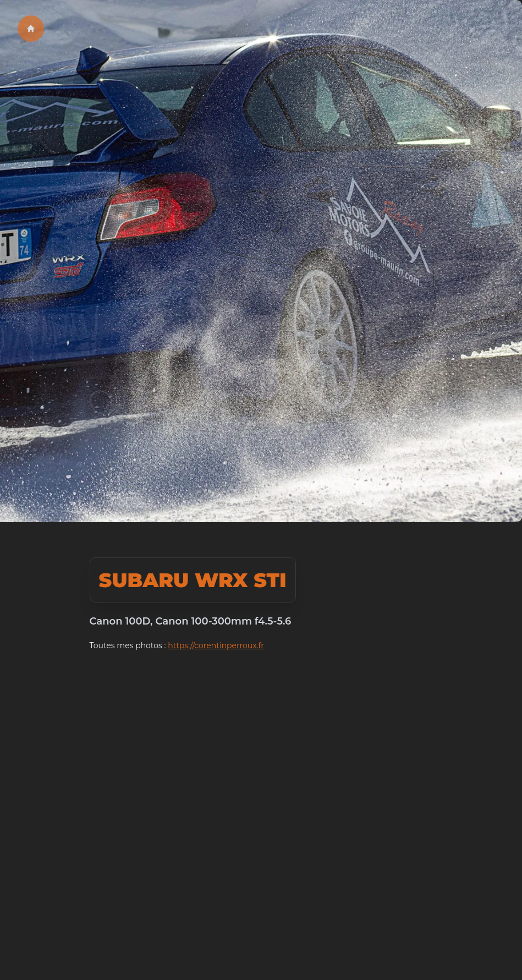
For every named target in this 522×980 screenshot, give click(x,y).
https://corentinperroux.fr (216, 645)
